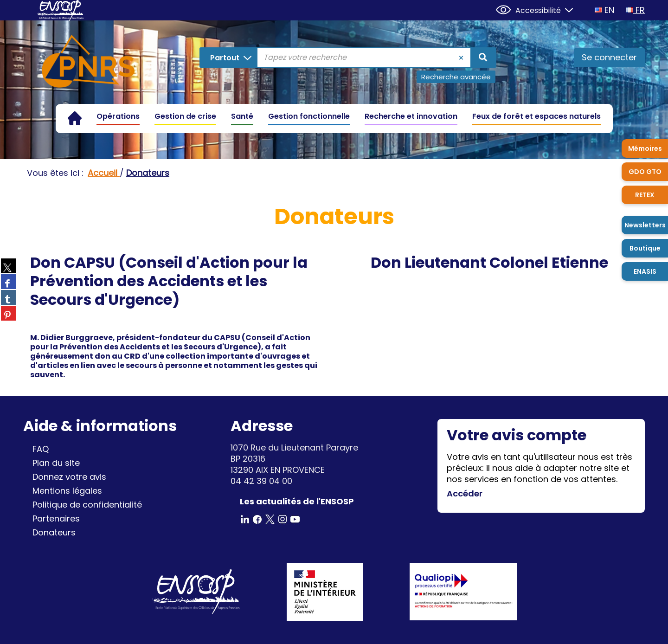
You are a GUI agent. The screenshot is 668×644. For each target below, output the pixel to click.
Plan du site (56, 463)
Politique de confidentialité (87, 505)
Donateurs (54, 532)
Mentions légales (67, 491)
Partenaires (56, 518)
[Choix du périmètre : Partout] (229, 58)
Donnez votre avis (69, 477)
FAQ (41, 449)
